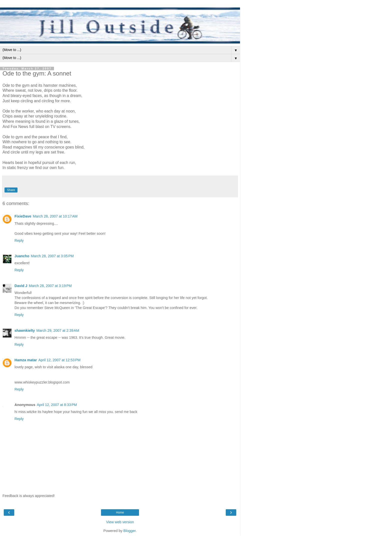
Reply (19, 240)
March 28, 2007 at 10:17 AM (55, 216)
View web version (120, 522)
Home (120, 512)
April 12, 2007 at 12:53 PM (59, 360)
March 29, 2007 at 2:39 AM (58, 330)
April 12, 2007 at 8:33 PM (57, 405)
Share (11, 190)
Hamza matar (26, 360)
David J (21, 286)
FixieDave (23, 216)
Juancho (22, 256)
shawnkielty (25, 330)
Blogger (130, 531)
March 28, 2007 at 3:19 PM (50, 286)
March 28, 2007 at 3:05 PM (52, 256)
